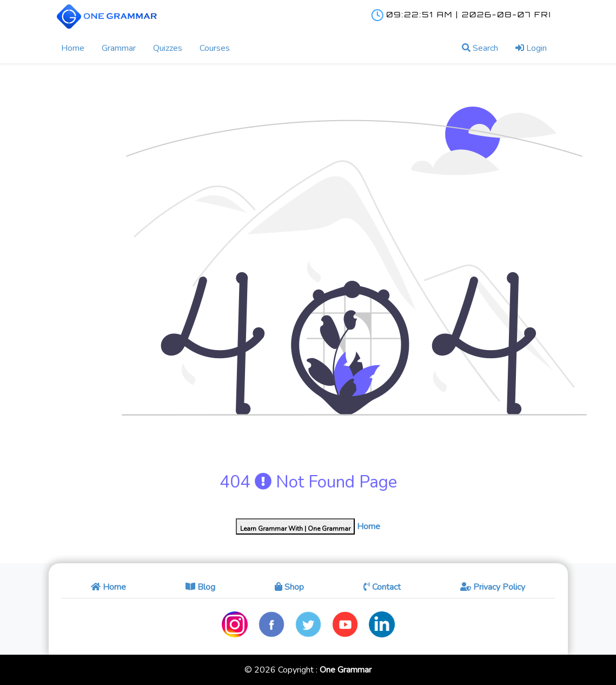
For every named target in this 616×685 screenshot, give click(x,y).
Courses (215, 48)
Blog (200, 587)
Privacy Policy (493, 587)
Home (73, 48)
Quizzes (168, 48)
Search (480, 48)
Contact (382, 587)
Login (531, 48)
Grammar (119, 48)
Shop (289, 587)
